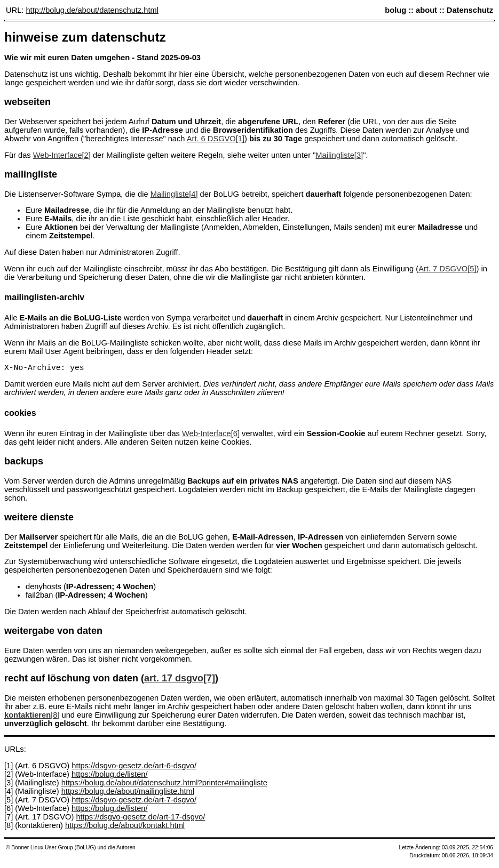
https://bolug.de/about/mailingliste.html (128, 793)
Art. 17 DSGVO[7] (180, 680)
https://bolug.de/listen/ (110, 776)
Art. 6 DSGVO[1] (216, 139)
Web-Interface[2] (62, 155)
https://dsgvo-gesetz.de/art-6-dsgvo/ (134, 768)
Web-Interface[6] (211, 436)
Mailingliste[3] (339, 155)
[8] (32, 717)
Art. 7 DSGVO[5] (447, 269)
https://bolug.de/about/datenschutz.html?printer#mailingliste (164, 785)
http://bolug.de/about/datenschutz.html (92, 10)
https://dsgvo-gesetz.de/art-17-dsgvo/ (140, 819)
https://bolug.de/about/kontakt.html (125, 827)
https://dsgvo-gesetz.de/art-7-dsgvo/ (134, 802)
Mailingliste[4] (174, 194)
